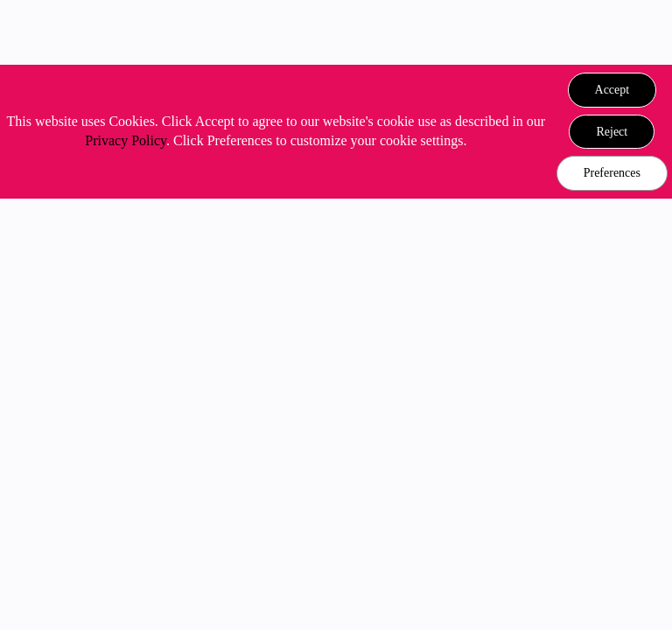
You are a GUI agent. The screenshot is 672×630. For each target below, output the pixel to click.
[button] (612, 90)
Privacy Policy (126, 140)
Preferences (612, 173)
